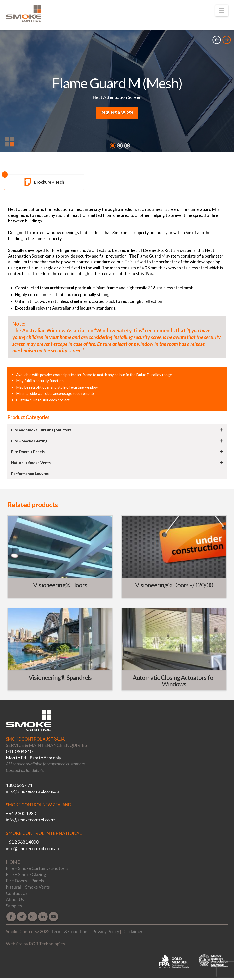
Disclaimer (132, 931)
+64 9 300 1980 (21, 813)
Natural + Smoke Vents (28, 887)
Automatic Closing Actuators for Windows (174, 681)
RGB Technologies (47, 944)
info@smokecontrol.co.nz (31, 820)
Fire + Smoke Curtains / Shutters (37, 868)
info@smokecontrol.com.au (32, 791)
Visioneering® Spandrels (60, 677)
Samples (14, 906)
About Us (15, 899)
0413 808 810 (19, 751)
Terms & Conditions (70, 931)
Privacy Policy (106, 931)
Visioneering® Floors (60, 585)
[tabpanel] (117, 92)
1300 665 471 (19, 785)
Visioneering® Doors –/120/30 (174, 585)
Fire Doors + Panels (25, 881)
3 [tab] (127, 146)
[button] (222, 11)
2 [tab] (120, 146)
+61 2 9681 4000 (22, 842)
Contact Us (17, 893)
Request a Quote (117, 112)
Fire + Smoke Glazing (26, 874)
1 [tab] (113, 146)
